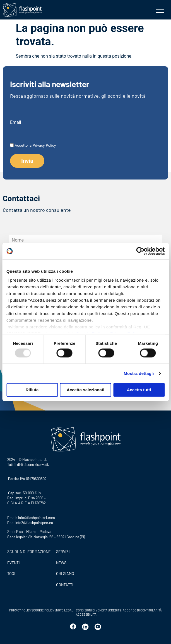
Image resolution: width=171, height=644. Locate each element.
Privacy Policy (44, 145)
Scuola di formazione (29, 551)
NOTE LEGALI (65, 610)
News (61, 563)
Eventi (14, 563)
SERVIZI (63, 551)
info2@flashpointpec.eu (34, 523)
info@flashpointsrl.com (37, 518)
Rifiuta (32, 390)
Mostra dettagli (139, 373)
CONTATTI (65, 585)
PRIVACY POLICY (20, 610)
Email (16, 122)
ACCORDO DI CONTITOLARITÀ (142, 610)
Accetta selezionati (85, 390)
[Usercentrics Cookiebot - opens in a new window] (140, 251)
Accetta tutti (139, 390)
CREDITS (115, 610)
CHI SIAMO (65, 573)
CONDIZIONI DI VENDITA (92, 610)
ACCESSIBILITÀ (86, 614)
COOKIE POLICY (44, 610)
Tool (12, 573)
